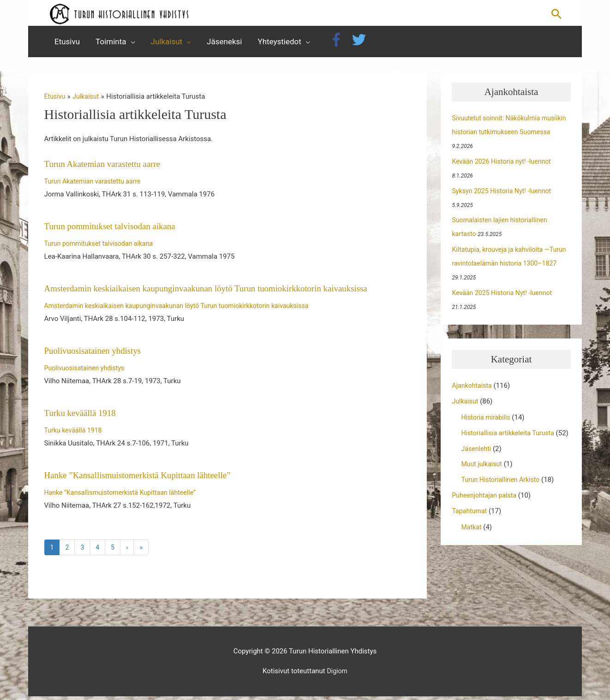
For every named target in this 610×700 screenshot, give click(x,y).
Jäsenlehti (477, 466)
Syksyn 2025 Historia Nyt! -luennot (504, 195)
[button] (556, 15)
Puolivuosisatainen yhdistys (96, 354)
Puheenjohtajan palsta (486, 513)
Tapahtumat (470, 528)
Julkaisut (466, 405)
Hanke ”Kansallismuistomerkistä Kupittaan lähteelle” (143, 478)
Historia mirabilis (487, 421)
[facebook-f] (340, 44)
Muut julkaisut (483, 482)
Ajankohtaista (473, 390)
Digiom (337, 675)
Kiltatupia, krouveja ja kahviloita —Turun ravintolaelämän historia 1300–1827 (509, 267)
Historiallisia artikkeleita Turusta (510, 437)
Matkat (472, 545)
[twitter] (361, 44)
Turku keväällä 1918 (82, 416)
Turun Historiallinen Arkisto (503, 498)
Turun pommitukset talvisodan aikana (114, 230)
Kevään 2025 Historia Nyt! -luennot (505, 297)
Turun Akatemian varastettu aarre (106, 168)
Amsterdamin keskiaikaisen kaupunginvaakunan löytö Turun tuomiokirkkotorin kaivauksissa (216, 292)
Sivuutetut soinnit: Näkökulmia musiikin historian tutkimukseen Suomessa (501, 136)
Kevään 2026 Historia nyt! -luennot (504, 166)
